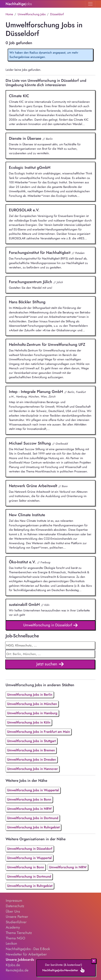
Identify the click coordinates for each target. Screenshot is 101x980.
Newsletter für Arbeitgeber (26, 954)
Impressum (14, 901)
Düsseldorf (57, 14)
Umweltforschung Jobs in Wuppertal (33, 790)
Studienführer (16, 922)
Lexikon (11, 943)
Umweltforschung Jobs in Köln (29, 722)
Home (9, 14)
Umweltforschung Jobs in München (32, 704)
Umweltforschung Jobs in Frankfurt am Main (39, 732)
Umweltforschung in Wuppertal (29, 858)
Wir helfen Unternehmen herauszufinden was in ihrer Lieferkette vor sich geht (51, 609)
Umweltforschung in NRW (68, 867)
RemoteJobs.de (17, 970)
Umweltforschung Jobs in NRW (29, 809)
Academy (13, 927)
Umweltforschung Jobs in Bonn (29, 799)
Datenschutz (15, 906)
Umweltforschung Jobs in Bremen (31, 750)
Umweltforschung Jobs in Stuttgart (31, 741)
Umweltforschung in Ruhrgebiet (30, 886)
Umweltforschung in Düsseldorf (51, 625)
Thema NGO (15, 938)
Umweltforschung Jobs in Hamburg (32, 713)
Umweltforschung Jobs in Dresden (32, 759)
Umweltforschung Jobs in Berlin (30, 695)
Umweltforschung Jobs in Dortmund (33, 818)
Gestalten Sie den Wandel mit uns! (51, 284)
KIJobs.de (13, 965)
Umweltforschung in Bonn (26, 867)
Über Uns (13, 911)
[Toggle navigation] (90, 4)
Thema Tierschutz (19, 933)
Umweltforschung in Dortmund (29, 876)
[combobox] (50, 654)
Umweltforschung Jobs (32, 14)
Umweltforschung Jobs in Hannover (33, 769)
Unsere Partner (17, 917)
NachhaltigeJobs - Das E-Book (28, 949)
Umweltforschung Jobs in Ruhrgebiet (33, 827)
